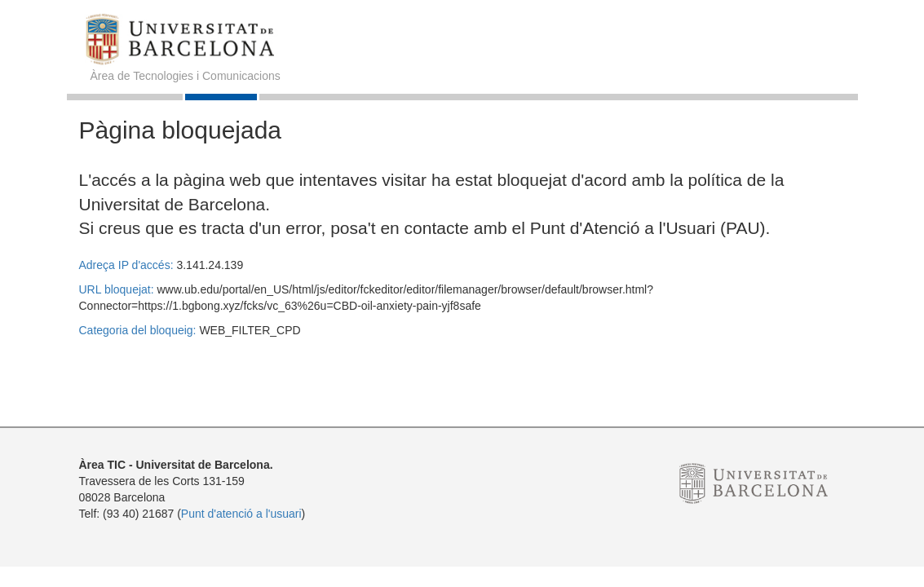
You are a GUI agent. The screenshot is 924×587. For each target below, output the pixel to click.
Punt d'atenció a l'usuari (241, 514)
